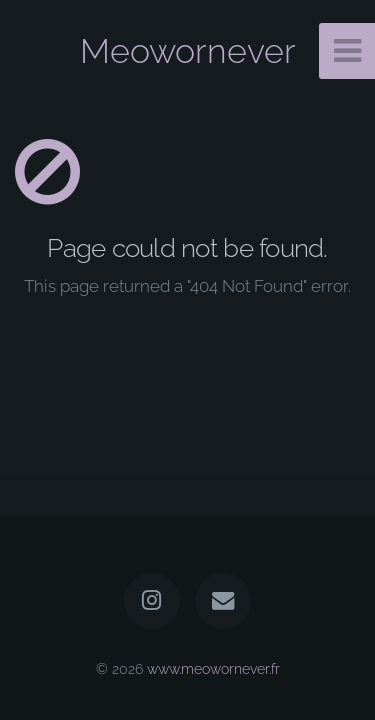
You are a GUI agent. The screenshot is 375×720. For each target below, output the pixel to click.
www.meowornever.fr (213, 668)
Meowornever (188, 51)
